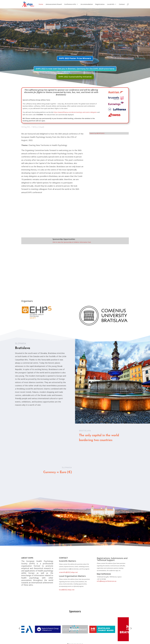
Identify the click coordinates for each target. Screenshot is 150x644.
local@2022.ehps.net (67, 589)
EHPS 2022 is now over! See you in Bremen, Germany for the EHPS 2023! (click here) (75, 68)
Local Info (111, 4)
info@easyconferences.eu (107, 581)
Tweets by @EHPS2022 (97, 133)
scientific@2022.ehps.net (68, 572)
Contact (122, 4)
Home (41, 4)
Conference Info (70, 4)
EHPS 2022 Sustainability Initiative (75, 76)
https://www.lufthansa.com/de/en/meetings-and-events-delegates (75, 112)
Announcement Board (54, 4)
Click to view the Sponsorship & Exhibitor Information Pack (72, 242)
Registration (100, 4)
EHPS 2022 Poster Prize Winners (75, 58)
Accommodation (87, 4)
